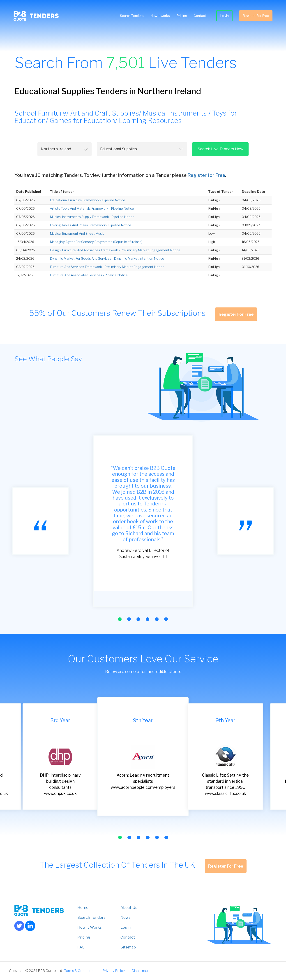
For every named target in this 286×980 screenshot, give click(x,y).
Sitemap (128, 947)
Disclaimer (140, 971)
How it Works (90, 927)
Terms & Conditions (80, 971)
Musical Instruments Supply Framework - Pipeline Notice (92, 217)
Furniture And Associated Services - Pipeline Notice (89, 275)
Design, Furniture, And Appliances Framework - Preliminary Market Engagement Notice (115, 250)
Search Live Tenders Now (220, 149)
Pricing (182, 16)
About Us (129, 907)
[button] (120, 619)
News (126, 917)
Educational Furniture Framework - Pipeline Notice (88, 200)
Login (224, 16)
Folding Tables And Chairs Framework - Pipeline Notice (91, 225)
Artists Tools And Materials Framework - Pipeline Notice (92, 208)
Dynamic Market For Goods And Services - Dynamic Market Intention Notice (107, 258)
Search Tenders (132, 16)
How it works (160, 16)
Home (83, 907)
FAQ (81, 947)
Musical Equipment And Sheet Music (77, 233)
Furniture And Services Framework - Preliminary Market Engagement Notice (107, 267)
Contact (200, 16)
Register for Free (206, 175)
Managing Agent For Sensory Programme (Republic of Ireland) (96, 242)
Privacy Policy (114, 971)
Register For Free (256, 16)
